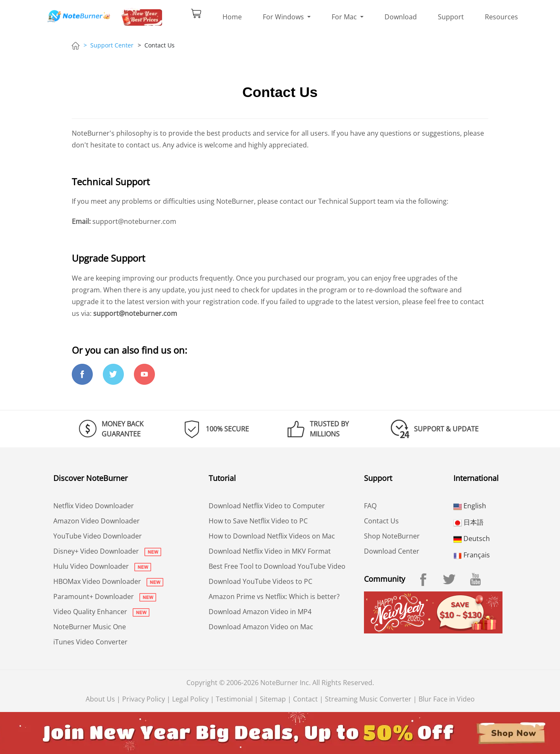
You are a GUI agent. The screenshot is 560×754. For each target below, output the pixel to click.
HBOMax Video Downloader (108, 581)
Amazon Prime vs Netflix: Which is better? (274, 596)
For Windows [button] (284, 17)
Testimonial (234, 699)
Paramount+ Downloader (105, 596)
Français (472, 555)
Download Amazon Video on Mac (261, 627)
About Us (100, 699)
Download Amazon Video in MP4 (260, 612)
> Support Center (109, 45)
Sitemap (273, 699)
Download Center (392, 551)
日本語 (468, 522)
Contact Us (381, 521)
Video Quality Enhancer (101, 612)
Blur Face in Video (447, 699)
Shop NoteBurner (392, 536)
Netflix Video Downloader (94, 506)
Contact (305, 699)
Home (232, 17)
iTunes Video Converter (90, 642)
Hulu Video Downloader (102, 566)
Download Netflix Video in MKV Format (270, 551)
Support (451, 17)
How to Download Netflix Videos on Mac (272, 536)
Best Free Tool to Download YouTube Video (277, 566)
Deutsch (472, 539)
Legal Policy (190, 699)
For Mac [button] (345, 17)
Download (401, 17)
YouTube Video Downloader (98, 536)
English (470, 506)
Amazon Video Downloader (97, 521)
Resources (501, 17)
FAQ (370, 506)
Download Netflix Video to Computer (267, 506)
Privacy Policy (144, 699)
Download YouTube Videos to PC (260, 581)
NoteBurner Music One (90, 627)
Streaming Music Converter (368, 699)
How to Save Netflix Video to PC (258, 521)
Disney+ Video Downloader (107, 551)
